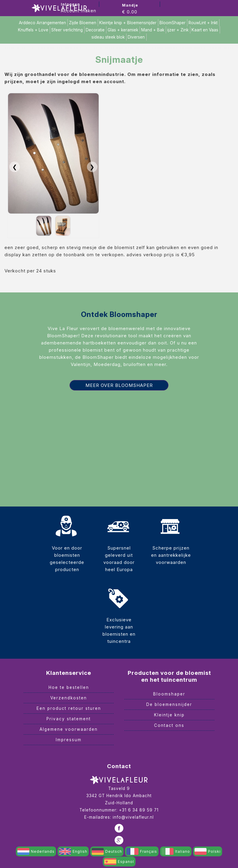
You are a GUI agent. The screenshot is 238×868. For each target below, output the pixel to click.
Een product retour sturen (69, 708)
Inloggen (70, 4)
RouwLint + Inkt (203, 23)
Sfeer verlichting (67, 30)
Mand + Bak (153, 30)
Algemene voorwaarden (69, 729)
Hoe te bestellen (69, 687)
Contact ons (169, 725)
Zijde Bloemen (83, 23)
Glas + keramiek (123, 30)
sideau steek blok (108, 37)
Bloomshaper (169, 694)
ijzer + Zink (178, 30)
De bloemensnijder (169, 704)
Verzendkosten (69, 698)
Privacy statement (69, 719)
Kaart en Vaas (205, 30)
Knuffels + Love (33, 30)
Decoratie (95, 30)
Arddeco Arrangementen (42, 23)
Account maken (79, 11)
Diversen (136, 37)
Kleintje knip (169, 715)
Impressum (69, 740)
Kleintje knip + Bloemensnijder (128, 23)
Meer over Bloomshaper (119, 385)
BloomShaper (173, 23)
